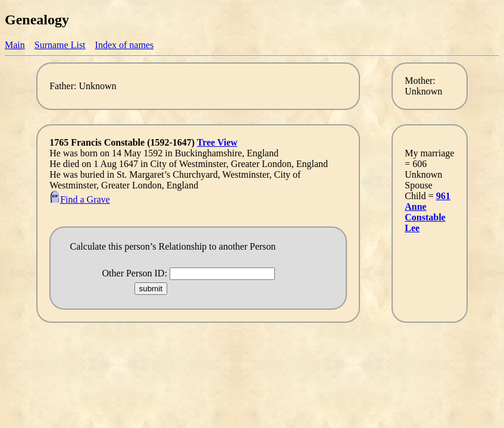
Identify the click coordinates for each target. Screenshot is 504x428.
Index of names (125, 45)
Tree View (217, 142)
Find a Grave (80, 199)
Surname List (60, 45)
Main (15, 45)
